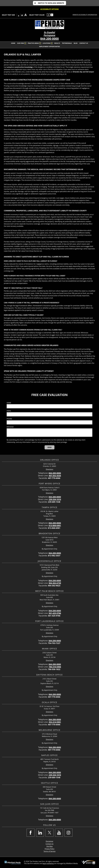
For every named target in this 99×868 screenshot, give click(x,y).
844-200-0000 (50, 39)
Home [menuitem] (13, 43)
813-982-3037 (54, 556)
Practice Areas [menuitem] (33, 43)
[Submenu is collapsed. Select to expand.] (25, 43)
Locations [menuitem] (47, 43)
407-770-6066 (54, 478)
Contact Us (50, 844)
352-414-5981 (55, 722)
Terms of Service (49, 851)
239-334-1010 (55, 499)
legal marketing (48, 863)
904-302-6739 (55, 583)
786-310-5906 (55, 667)
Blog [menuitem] (76, 43)
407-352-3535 (55, 476)
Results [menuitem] (57, 43)
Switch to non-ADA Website (51, 3)
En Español (49, 32)
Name (9, 403)
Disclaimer (49, 841)
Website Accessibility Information (85, 15)
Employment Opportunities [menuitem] (49, 46)
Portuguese (49, 35)
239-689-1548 (54, 502)
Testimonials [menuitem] (67, 43)
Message (10, 427)
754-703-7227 (54, 643)
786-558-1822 (54, 669)
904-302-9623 (54, 586)
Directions (49, 469)
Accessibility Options (50, 9)
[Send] (50, 447)
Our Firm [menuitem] (21, 43)
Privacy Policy (49, 849)
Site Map (50, 846)
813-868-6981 (55, 525)
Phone (9, 419)
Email (9, 411)
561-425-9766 (55, 613)
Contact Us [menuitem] (84, 43)
